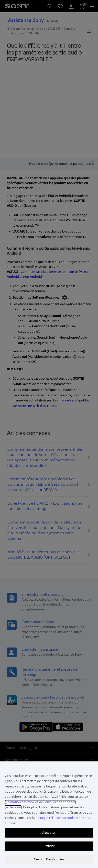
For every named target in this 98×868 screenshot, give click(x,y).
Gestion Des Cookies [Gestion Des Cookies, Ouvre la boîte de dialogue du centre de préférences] (49, 859)
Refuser (49, 846)
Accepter (49, 833)
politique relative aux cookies (57, 818)
